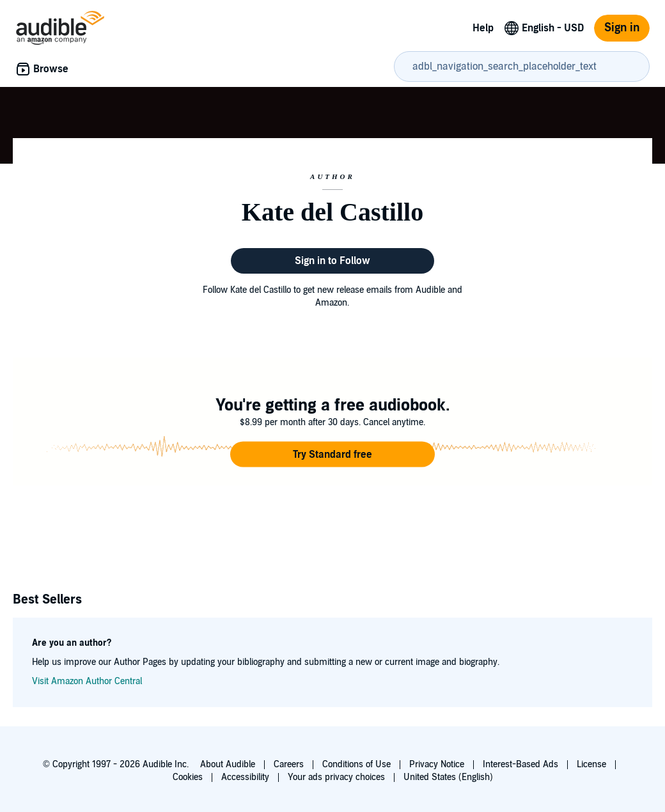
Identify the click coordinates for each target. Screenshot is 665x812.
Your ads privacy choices (336, 777)
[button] (332, 455)
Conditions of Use (356, 764)
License (591, 764)
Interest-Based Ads (520, 764)
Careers (289, 764)
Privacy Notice (437, 764)
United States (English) (448, 777)
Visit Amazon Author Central (87, 681)
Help (483, 28)
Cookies (188, 777)
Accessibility (245, 777)
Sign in (622, 28)
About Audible (228, 764)
